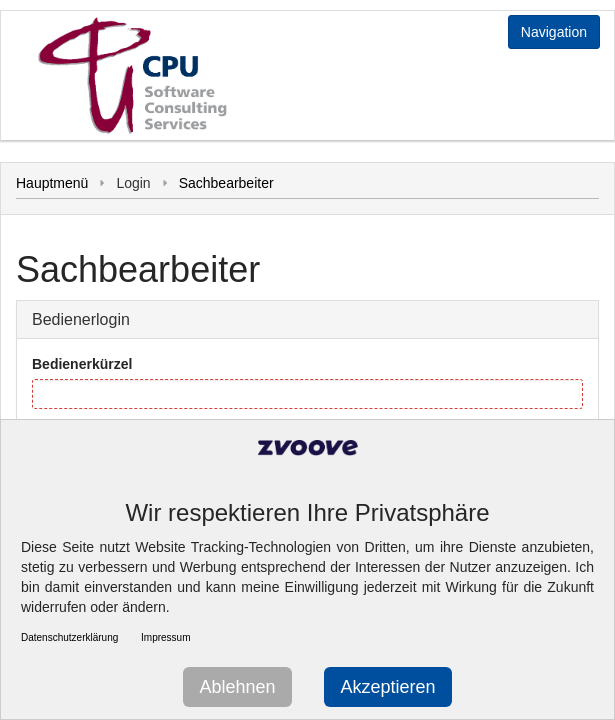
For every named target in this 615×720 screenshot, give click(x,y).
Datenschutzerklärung (69, 637)
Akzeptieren (387, 687)
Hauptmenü (52, 183)
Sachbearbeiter (226, 183)
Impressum (165, 637)
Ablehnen (237, 687)
